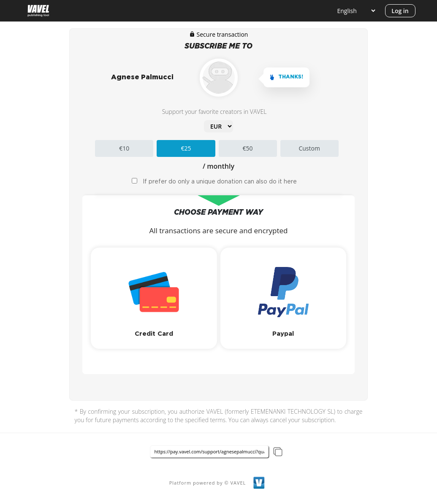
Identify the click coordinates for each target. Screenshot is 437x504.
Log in (400, 11)
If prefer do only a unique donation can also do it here (220, 182)
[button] (154, 298)
